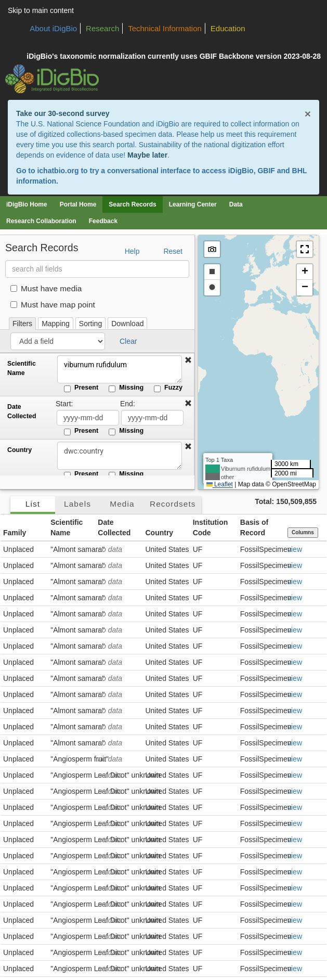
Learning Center (193, 204)
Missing (126, 388)
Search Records (132, 204)
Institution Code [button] (211, 527)
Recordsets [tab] (173, 504)
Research (102, 28)
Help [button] (132, 251)
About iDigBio (53, 28)
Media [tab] (122, 504)
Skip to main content (41, 10)
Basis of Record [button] (254, 527)
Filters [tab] (22, 324)
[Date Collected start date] (88, 418)
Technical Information (165, 28)
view (295, 549)
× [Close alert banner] (308, 114)
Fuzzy (168, 388)
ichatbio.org (58, 171)
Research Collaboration (41, 221)
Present (81, 388)
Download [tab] (127, 324)
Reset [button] (173, 251)
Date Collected (22, 411)
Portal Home (78, 204)
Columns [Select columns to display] (303, 532)
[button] (188, 360)
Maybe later (147, 155)
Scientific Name (22, 368)
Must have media (46, 288)
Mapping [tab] (56, 324)
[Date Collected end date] (152, 418)
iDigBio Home (27, 204)
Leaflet (220, 484)
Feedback (103, 221)
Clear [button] (128, 341)
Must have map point (53, 305)
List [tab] (33, 504)
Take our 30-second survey (63, 113)
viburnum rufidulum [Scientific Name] (120, 369)
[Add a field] (58, 341)
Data (236, 204)
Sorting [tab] (90, 324)
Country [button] (159, 533)
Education (228, 28)
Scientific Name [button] (67, 527)
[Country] (120, 456)
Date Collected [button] (114, 527)
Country (19, 450)
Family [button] (15, 533)
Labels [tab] (77, 504)
